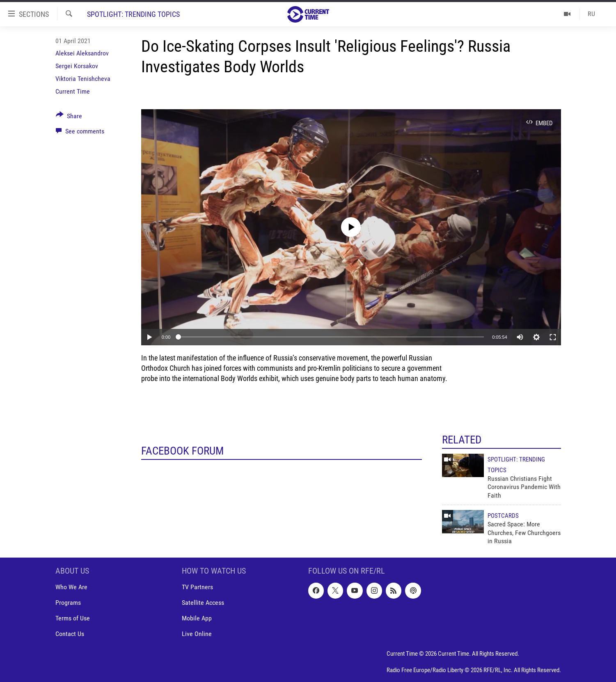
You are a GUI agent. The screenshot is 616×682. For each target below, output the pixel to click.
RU (591, 14)
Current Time (73, 91)
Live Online (197, 634)
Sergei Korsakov (77, 66)
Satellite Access (203, 603)
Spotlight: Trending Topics (133, 14)
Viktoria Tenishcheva (83, 79)
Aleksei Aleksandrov (82, 53)
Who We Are (71, 587)
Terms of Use (73, 619)
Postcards (503, 516)
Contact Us (70, 634)
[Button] (69, 117)
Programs (68, 603)
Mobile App (197, 619)
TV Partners (197, 587)
